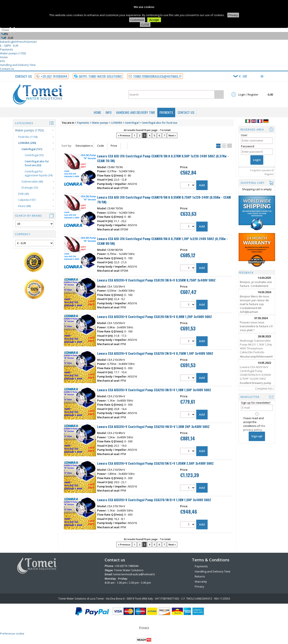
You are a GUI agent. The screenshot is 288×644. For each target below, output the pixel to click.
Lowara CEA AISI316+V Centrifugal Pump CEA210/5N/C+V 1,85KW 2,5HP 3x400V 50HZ (155, 463)
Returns (200, 576)
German (31, 42)
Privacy (233, 15)
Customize (137, 20)
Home (4, 57)
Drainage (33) (30, 188)
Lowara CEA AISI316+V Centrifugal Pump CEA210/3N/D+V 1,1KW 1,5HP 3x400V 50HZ (154, 390)
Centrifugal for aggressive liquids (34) (39, 174)
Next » (172, 135)
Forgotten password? (262, 170)
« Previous (124, 135)
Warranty (201, 582)
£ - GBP (5, 46)
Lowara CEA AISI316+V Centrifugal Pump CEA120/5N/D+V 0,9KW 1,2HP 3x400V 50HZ (155, 317)
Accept (154, 20)
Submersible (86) (32, 182)
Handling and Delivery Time (18, 65)
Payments (7, 49)
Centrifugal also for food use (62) (37, 163)
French (22, 42)
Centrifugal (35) (34, 155)
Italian (4, 42)
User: (244, 135)
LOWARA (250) (27, 143)
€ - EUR (14, 46)
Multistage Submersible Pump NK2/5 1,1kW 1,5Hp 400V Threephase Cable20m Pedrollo (256, 346)
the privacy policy (254, 428)
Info (3, 61)
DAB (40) (24, 194)
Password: (248, 146)
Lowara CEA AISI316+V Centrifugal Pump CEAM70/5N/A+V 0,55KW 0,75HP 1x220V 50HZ (255, 373)
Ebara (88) (25, 206)
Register (269, 174)
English (13, 42)
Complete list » (264, 388)
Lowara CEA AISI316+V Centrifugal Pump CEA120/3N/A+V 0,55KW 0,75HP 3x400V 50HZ (156, 280)
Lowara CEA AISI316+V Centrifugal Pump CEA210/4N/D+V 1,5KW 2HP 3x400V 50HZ (153, 426)
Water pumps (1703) (13, 53)
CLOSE (145, 24)
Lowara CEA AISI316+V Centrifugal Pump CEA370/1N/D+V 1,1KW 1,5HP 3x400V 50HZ (154, 500)
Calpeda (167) (27, 200)
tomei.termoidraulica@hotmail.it (134, 574)
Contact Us (7, 69)
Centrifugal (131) (32, 149)
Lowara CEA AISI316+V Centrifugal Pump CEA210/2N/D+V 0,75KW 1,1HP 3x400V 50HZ (155, 353)
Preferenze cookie (12, 633)
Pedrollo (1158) (28, 137)
